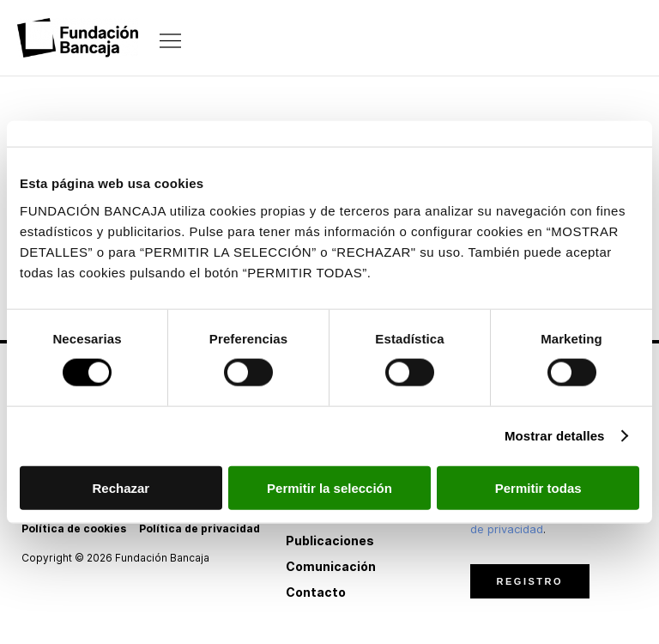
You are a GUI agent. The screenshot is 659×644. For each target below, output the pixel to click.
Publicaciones (330, 541)
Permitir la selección (329, 487)
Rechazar (121, 487)
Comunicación (331, 566)
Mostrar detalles (555, 436)
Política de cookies (74, 529)
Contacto (316, 592)
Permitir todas (538, 487)
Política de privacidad (200, 529)
